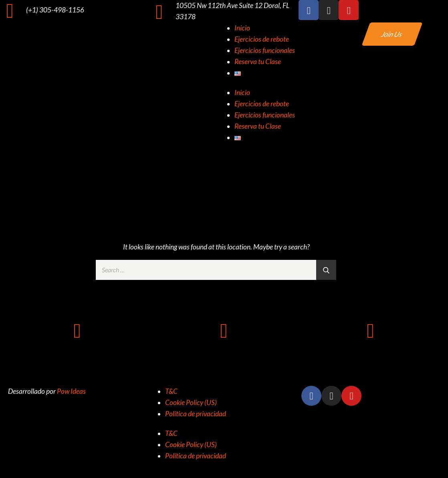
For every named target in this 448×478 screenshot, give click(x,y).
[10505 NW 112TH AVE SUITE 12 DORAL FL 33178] (224, 330)
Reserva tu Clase (258, 62)
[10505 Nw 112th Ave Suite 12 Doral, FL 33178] (159, 11)
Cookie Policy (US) (191, 402)
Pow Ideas (71, 391)
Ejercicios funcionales (265, 50)
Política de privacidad (196, 414)
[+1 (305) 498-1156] (77, 330)
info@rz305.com (371, 355)
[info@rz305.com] (371, 330)
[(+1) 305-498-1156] (10, 10)
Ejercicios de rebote (262, 39)
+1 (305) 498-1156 (77, 355)
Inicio (242, 28)
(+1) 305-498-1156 (55, 10)
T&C (171, 391)
